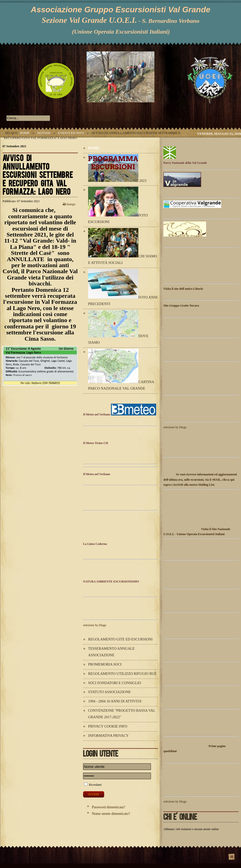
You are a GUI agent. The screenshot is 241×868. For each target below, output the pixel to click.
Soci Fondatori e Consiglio (115, 683)
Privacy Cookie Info (108, 726)
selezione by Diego (95, 625)
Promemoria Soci (105, 664)
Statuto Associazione (109, 692)
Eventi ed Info (71, 133)
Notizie (44, 133)
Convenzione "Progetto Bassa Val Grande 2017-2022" (122, 714)
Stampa (69, 204)
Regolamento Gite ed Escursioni (120, 639)
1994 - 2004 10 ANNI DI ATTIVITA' (115, 701)
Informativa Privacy (108, 736)
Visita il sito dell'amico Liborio (183, 289)
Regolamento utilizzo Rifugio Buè (122, 674)
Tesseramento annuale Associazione (111, 652)
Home (25, 133)
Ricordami (95, 785)
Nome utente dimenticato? (111, 814)
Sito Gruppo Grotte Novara (181, 306)
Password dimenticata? (108, 807)
